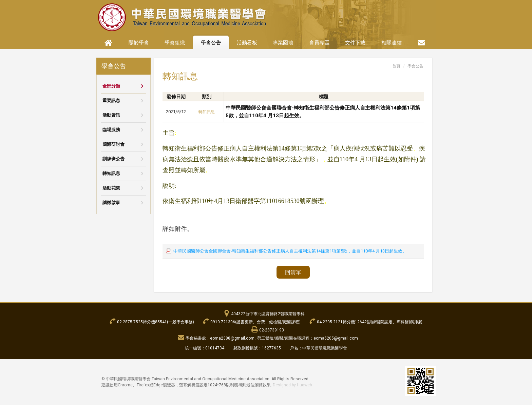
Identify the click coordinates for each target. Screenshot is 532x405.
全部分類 (111, 86)
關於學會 (139, 43)
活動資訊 (111, 115)
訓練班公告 (113, 159)
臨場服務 (111, 130)
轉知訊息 (111, 173)
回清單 (293, 272)
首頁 (396, 66)
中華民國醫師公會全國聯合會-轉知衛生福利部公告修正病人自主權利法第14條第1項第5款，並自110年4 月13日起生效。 (290, 251)
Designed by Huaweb (292, 385)
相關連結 (392, 43)
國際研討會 (113, 144)
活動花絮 (111, 188)
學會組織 (175, 43)
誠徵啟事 (111, 202)
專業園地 (283, 43)
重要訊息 (111, 100)
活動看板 (247, 43)
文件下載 (355, 43)
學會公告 (211, 43)
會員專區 (319, 43)
